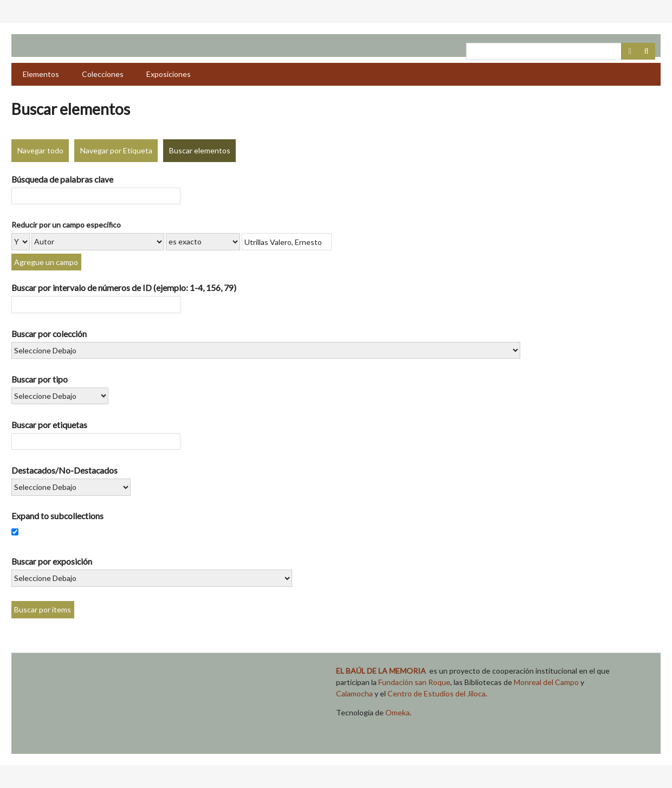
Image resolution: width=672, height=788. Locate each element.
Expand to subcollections (57, 516)
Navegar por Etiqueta (116, 150)
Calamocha (354, 693)
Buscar (647, 51)
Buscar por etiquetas (49, 425)
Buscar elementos (200, 150)
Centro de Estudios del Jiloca (437, 693)
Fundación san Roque (414, 682)
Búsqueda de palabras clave (62, 179)
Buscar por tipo (40, 379)
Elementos (41, 74)
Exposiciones (169, 74)
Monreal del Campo (546, 682)
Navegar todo (40, 150)
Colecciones (103, 74)
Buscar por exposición (52, 561)
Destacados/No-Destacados (64, 470)
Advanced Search (630, 51)
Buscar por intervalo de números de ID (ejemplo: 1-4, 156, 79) (124, 288)
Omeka (398, 712)
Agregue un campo (46, 262)
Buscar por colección (49, 334)
